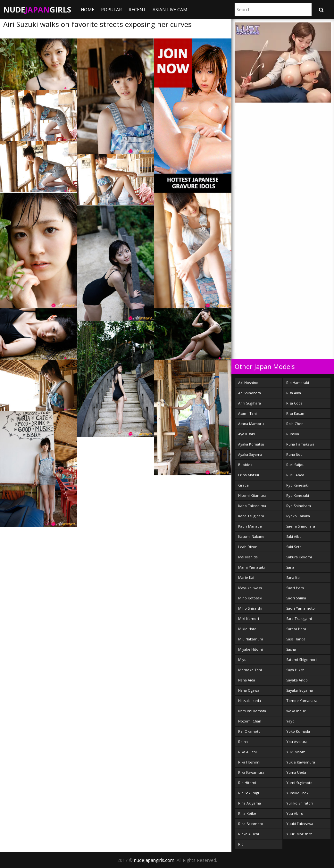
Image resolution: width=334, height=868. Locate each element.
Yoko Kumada (298, 731)
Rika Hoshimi (249, 762)
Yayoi (291, 721)
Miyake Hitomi (250, 649)
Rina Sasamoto (251, 824)
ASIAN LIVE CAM (170, 9)
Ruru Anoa (295, 475)
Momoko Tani (250, 670)
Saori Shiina (296, 598)
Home (88, 9)
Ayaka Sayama (250, 454)
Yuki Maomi (296, 752)
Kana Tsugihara (251, 516)
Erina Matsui (249, 475)
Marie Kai (246, 577)
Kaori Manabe (250, 526)
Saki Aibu (294, 536)
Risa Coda (294, 403)
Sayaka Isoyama (300, 690)
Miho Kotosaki (250, 598)
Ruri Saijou (295, 465)
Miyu (242, 659)
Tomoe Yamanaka (302, 701)
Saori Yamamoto (301, 608)
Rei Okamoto (249, 731)
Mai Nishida (248, 557)
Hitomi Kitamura (252, 495)
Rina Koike (247, 813)
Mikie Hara (247, 629)
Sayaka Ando (297, 680)
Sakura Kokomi (299, 557)
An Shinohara (250, 393)
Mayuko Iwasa (250, 588)
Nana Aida (247, 680)
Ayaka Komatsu (251, 444)
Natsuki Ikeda (250, 701)
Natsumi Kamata (252, 711)
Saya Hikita (295, 670)
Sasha (291, 649)
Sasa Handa (296, 639)
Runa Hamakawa (300, 444)
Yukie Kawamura (301, 762)
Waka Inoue (296, 711)
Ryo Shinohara (299, 506)
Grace (243, 485)
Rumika (293, 434)
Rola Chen (295, 424)
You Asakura (297, 742)
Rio (241, 844)
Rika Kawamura (251, 772)
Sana (290, 567)
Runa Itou (294, 454)
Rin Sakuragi (249, 793)
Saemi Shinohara (301, 526)
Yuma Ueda (296, 772)
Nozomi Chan (250, 721)
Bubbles (245, 465)
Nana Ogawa (249, 690)
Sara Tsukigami (299, 618)
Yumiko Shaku (298, 793)
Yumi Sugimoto (299, 783)
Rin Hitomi (247, 783)
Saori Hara (295, 588)
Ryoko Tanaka (298, 516)
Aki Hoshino (248, 383)
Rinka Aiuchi (249, 834)
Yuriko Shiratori (300, 803)
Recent (137, 9)
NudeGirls (37, 9)
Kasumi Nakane (251, 536)
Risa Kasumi (296, 413)
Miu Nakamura (251, 639)
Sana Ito (293, 577)
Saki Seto (294, 547)
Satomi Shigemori (301, 659)
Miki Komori (249, 618)
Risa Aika (294, 393)
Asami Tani (247, 413)
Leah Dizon (248, 547)
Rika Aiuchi (247, 752)
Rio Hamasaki (298, 383)
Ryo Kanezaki (298, 495)
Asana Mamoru (251, 424)
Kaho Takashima (252, 506)
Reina (243, 742)
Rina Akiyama (250, 803)
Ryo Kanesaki (297, 485)
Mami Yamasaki (251, 567)
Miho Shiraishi (250, 608)
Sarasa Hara (296, 629)
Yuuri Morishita (299, 834)
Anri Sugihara (250, 403)
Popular (111, 9)
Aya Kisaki (246, 434)
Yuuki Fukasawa (300, 824)
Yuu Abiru (295, 813)
